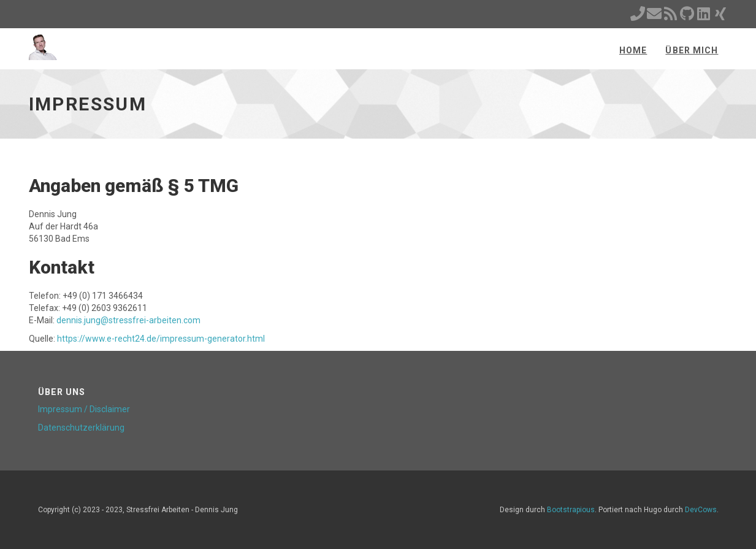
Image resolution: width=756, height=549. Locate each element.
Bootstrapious (571, 510)
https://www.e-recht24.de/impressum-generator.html (161, 339)
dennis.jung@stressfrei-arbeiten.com (128, 320)
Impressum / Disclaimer (84, 409)
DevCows (701, 510)
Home (633, 50)
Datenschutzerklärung (81, 428)
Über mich (692, 50)
